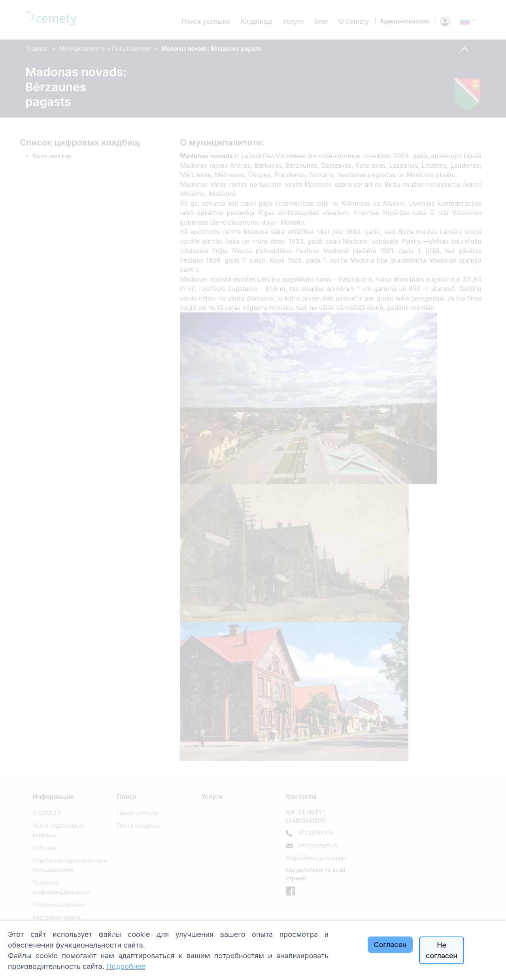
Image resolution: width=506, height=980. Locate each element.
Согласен (390, 945)
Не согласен (442, 950)
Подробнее (126, 966)
